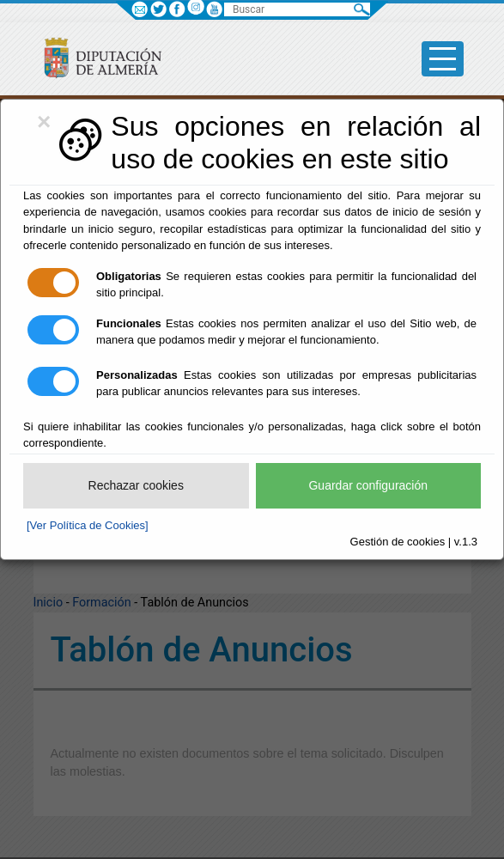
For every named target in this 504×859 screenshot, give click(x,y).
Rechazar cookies (136, 485)
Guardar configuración (368, 485)
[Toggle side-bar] (443, 59)
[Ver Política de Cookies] (88, 525)
